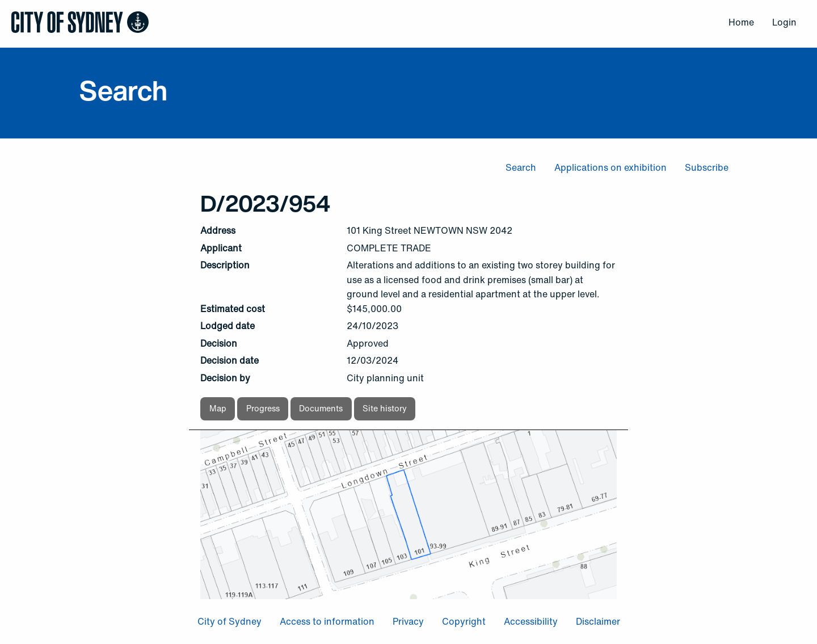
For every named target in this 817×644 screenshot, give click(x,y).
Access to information (327, 621)
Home (741, 22)
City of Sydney (229, 621)
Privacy (408, 621)
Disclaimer (598, 621)
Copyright (464, 621)
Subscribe (707, 167)
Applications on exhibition (610, 167)
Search (521, 167)
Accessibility (531, 621)
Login (784, 22)
